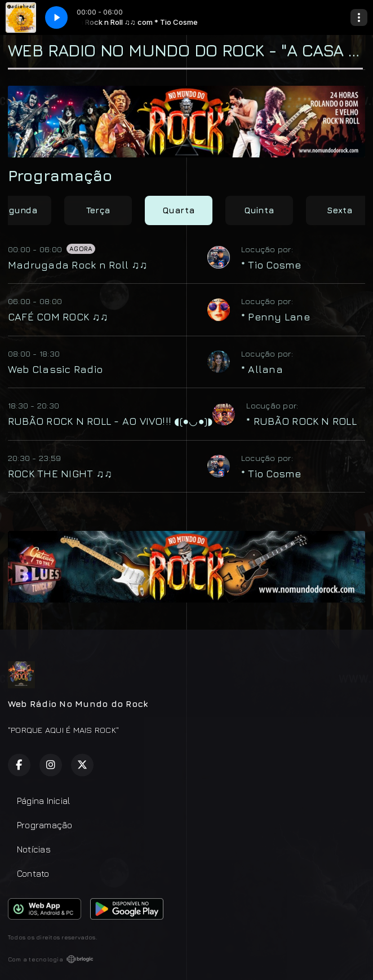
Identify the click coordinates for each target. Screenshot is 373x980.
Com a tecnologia (51, 959)
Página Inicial (43, 801)
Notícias (34, 849)
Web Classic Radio (55, 369)
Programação (45, 825)
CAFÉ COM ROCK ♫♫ (58, 317)
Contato (33, 873)
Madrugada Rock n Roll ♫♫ (77, 265)
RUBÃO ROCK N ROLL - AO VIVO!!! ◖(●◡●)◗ (110, 421)
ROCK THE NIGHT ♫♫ (60, 473)
